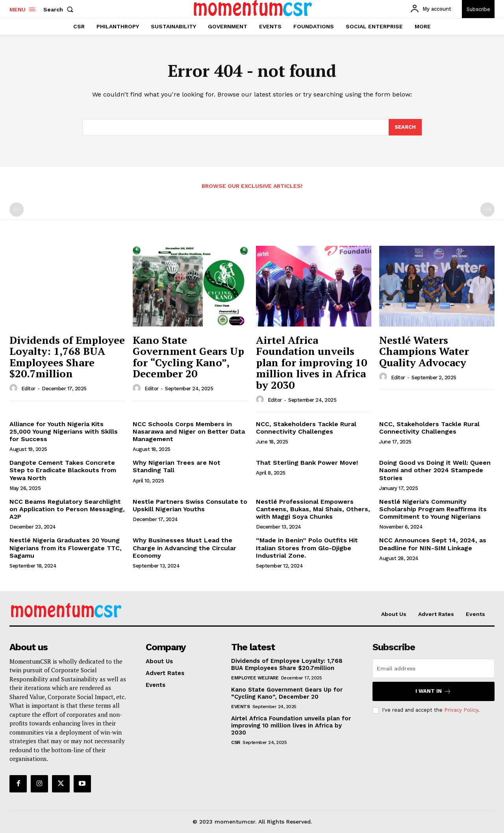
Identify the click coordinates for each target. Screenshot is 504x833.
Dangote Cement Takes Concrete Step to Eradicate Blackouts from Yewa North (63, 470)
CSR (236, 742)
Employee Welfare (255, 678)
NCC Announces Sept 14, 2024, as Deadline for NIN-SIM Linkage (433, 544)
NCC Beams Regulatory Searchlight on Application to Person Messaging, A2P (67, 509)
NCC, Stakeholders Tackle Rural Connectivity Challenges (306, 428)
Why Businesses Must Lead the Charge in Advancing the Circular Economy (184, 548)
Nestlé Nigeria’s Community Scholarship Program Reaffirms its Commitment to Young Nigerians (433, 509)
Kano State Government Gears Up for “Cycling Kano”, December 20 (188, 357)
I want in (433, 691)
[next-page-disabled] (487, 210)
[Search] (405, 127)
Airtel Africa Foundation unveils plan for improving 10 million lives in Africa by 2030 (311, 362)
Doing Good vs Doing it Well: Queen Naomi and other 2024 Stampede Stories (435, 470)
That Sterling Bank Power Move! (307, 463)
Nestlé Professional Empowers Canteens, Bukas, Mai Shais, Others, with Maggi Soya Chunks (313, 509)
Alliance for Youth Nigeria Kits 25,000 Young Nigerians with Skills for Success (64, 431)
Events (240, 707)
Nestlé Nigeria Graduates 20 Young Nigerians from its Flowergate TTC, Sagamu (66, 548)
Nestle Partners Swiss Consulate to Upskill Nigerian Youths (190, 505)
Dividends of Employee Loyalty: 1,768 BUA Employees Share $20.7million (67, 357)
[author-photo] (15, 388)
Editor (28, 389)
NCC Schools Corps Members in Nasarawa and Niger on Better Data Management (189, 431)
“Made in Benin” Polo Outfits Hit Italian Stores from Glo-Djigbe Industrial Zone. (307, 548)
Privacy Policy (461, 710)
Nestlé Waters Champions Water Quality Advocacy (424, 351)
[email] (434, 668)
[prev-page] (17, 210)
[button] (60, 9)
